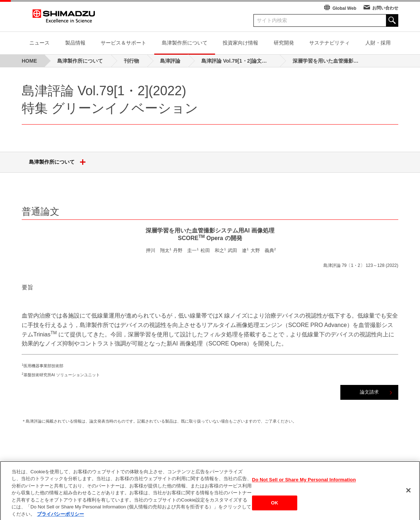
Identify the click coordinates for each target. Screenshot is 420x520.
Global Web (344, 8)
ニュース (39, 43)
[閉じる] (408, 497)
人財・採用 (378, 43)
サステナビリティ (329, 43)
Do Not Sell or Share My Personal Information (304, 486)
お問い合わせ (385, 8)
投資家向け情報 (240, 43)
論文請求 (369, 392)
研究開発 (284, 43)
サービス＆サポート (123, 43)
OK (275, 509)
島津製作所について (185, 43)
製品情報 (75, 43)
